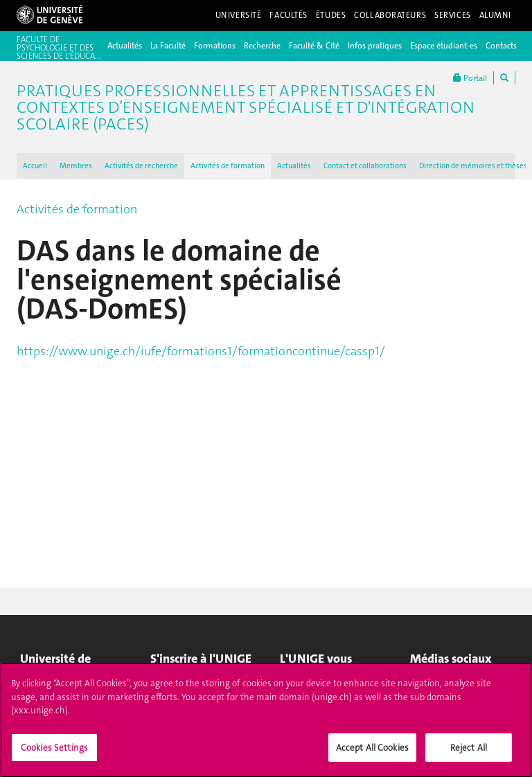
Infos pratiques (375, 46)
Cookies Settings (54, 753)
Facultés (289, 15)
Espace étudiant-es (444, 46)
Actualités (125, 46)
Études (331, 15)
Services (453, 15)
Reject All (469, 753)
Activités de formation (228, 166)
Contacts (501, 46)
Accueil (35, 166)
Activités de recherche (141, 166)
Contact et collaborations (365, 166)
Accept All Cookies (372, 753)
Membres (76, 166)
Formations (215, 46)
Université (239, 15)
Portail (470, 78)
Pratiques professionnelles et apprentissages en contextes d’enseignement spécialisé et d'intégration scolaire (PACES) (246, 107)
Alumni (495, 15)
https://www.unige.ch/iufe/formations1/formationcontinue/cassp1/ (202, 351)
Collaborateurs (390, 15)
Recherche (262, 46)
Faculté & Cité (314, 46)
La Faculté (168, 46)
